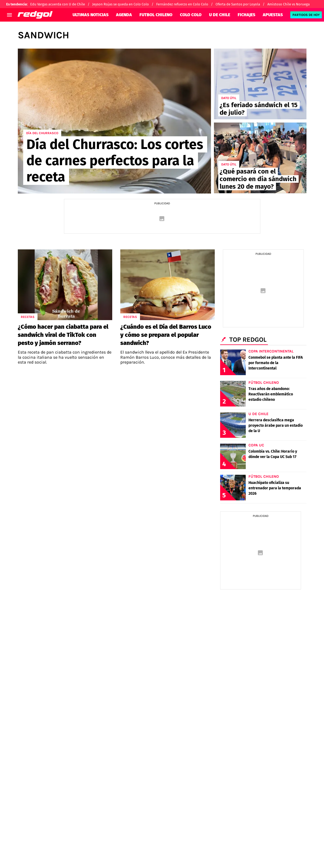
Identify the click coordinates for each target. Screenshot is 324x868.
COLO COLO (191, 15)
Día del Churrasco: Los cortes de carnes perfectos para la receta (115, 161)
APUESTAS (273, 15)
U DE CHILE (220, 15)
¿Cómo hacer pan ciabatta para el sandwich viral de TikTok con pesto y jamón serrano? (63, 335)
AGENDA (124, 15)
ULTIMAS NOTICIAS (91, 15)
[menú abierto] (9, 15)
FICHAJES (246, 15)
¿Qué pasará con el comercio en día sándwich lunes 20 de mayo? (258, 179)
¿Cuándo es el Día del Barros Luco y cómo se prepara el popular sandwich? (166, 335)
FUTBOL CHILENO (156, 15)
